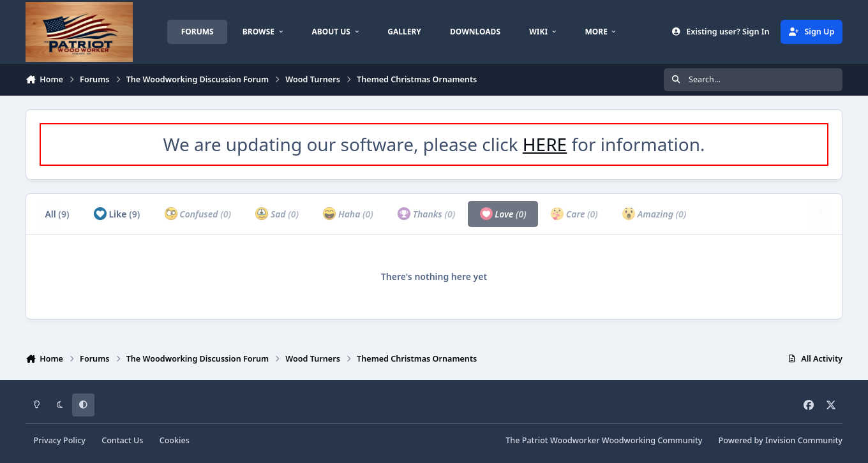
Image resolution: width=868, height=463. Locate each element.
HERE (545, 144)
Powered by (781, 440)
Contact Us (122, 440)
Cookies (175, 440)
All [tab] (57, 214)
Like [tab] (117, 214)
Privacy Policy (60, 440)
